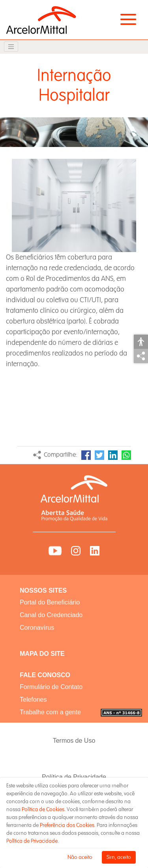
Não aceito (80, 857)
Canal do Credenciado (51, 615)
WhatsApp (126, 455)
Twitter (99, 455)
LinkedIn (113, 455)
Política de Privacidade (74, 777)
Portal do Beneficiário (50, 602)
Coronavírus (37, 628)
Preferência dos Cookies (67, 825)
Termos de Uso (74, 741)
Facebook (86, 455)
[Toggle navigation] (11, 47)
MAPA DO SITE (42, 654)
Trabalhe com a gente (50, 712)
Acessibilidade (141, 342)
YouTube (55, 551)
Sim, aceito (119, 857)
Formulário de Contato (51, 687)
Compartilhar (141, 356)
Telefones (33, 699)
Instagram (76, 551)
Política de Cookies (43, 809)
